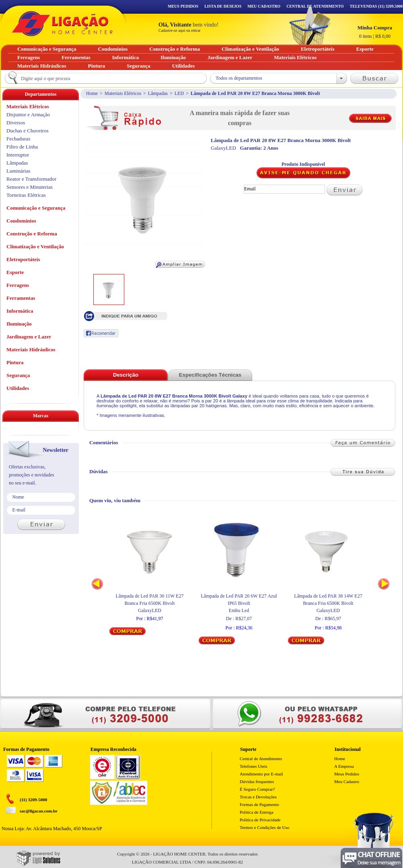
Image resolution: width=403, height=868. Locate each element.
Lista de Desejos (223, 6)
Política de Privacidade (260, 820)
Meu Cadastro (264, 6)
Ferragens (18, 285)
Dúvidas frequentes (257, 781)
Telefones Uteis (254, 766)
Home (92, 93)
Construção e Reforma (32, 234)
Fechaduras (18, 139)
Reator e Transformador (31, 179)
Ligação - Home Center (62, 24)
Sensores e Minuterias (30, 187)
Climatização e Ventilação (35, 246)
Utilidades (18, 388)
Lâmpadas (158, 93)
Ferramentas (21, 298)
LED (179, 93)
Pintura (15, 362)
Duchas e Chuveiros (28, 131)
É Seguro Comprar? (257, 789)
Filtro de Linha (22, 147)
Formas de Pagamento (259, 804)
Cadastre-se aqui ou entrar (180, 30)
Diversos (16, 123)
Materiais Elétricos (123, 93)
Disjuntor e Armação (28, 114)
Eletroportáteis (23, 259)
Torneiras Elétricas (26, 195)
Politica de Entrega (257, 812)
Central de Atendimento (261, 759)
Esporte (15, 272)
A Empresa (344, 766)
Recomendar (101, 333)
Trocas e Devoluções (258, 797)
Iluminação (19, 324)
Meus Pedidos (183, 6)
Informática (20, 311)
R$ (375, 32)
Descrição (126, 375)
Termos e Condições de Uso (264, 827)
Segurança (18, 375)
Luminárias (18, 171)
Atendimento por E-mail (261, 774)
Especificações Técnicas (210, 375)
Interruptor (18, 155)
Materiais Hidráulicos (31, 349)
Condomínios (21, 221)
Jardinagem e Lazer (29, 337)
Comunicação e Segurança (36, 208)
